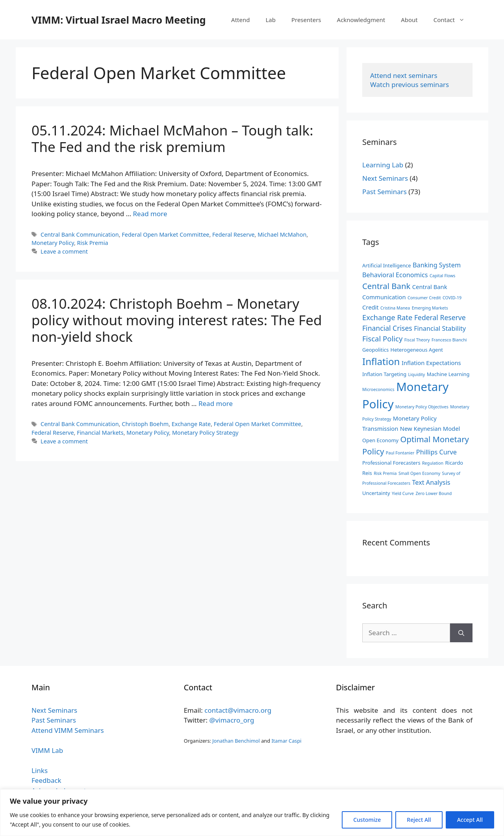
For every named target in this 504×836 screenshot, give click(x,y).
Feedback (46, 780)
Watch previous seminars (409, 84)
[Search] (461, 633)
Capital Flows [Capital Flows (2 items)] (442, 276)
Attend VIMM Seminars (68, 730)
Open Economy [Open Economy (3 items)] (380, 440)
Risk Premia (93, 243)
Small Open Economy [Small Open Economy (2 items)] (419, 473)
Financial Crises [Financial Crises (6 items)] (387, 328)
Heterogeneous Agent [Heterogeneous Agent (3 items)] (417, 350)
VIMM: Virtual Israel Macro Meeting (119, 20)
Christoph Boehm (145, 424)
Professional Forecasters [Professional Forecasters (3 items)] (391, 463)
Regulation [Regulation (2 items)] (433, 463)
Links (40, 770)
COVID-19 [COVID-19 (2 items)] (452, 298)
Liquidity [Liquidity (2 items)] (416, 374)
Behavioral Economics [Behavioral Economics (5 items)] (395, 275)
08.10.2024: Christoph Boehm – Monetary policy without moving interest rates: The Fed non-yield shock (177, 320)
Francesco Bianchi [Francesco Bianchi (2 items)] (449, 340)
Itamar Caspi (286, 741)
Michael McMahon (282, 234)
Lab (271, 20)
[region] (252, 813)
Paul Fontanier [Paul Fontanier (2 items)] (400, 453)
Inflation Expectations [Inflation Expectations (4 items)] (431, 363)
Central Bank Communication (80, 234)
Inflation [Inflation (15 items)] (381, 361)
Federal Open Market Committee (165, 234)
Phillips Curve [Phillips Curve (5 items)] (436, 452)
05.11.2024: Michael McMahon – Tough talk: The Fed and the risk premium (172, 138)
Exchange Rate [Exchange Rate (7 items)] (387, 317)
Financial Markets (100, 433)
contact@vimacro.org (238, 710)
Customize (367, 820)
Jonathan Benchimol (236, 741)
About (409, 20)
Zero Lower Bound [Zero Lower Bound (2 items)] (434, 493)
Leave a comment (64, 251)
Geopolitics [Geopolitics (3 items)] (375, 350)
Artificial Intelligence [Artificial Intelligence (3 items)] (387, 265)
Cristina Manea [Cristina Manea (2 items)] (395, 308)
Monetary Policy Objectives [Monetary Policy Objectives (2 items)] (422, 407)
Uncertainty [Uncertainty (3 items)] (376, 493)
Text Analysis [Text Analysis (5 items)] (431, 482)
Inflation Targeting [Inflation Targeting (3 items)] (384, 374)
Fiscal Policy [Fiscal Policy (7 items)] (382, 338)
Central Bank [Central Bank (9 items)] (386, 286)
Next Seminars (385, 178)
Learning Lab (383, 165)
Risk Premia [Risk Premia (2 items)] (385, 473)
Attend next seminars (404, 75)
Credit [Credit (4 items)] (371, 307)
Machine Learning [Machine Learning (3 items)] (448, 374)
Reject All (419, 820)
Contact (453, 20)
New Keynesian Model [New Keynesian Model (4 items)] (430, 428)
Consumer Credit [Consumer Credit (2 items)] (424, 298)
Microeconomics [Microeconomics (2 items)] (378, 389)
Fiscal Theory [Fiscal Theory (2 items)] (417, 340)
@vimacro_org (232, 720)
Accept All (470, 820)
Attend (240, 20)
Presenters (306, 20)
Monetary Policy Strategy (205, 433)
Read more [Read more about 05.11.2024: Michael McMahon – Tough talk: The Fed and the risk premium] (150, 214)
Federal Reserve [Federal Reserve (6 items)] (440, 317)
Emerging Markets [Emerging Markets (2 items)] (430, 308)
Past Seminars (384, 192)
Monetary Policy (53, 243)
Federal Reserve (233, 234)
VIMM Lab (47, 750)
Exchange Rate (191, 424)
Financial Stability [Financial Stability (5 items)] (440, 328)
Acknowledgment (361, 20)
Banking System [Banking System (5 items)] (437, 265)
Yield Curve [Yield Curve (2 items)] (403, 493)
